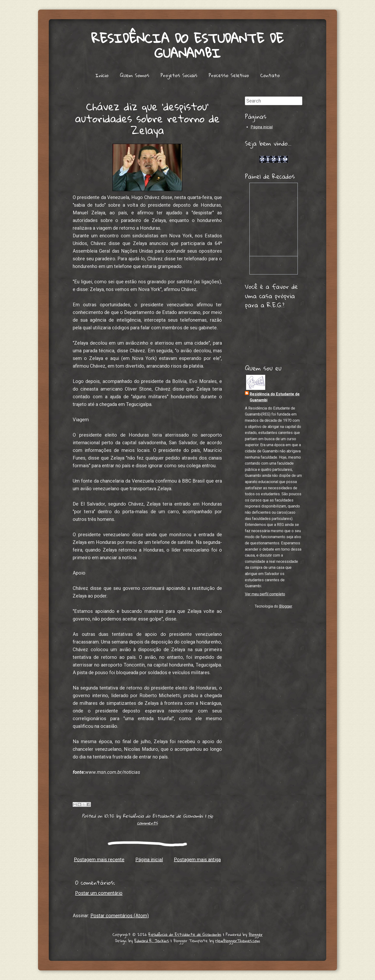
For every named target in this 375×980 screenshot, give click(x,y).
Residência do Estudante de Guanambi (187, 46)
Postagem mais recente (99, 860)
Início (102, 75)
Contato (270, 75)
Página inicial (149, 860)
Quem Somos (135, 75)
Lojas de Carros (274, 154)
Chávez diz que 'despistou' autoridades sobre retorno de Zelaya (147, 118)
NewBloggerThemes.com (238, 941)
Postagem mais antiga (197, 860)
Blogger (286, 606)
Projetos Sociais (179, 75)
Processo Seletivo (229, 75)
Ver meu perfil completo (265, 594)
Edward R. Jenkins (152, 941)
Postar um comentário (99, 893)
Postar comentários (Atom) (120, 916)
